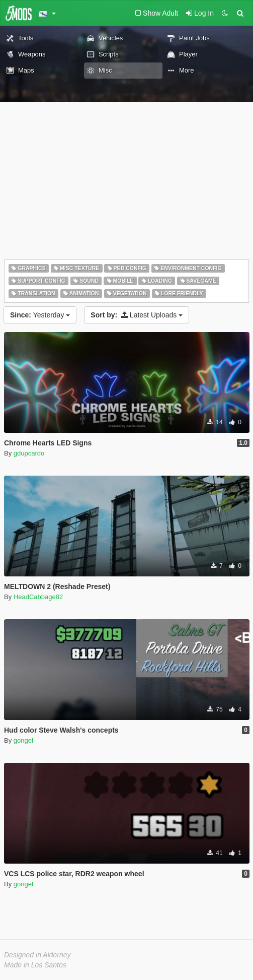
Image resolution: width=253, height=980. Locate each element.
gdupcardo (29, 453)
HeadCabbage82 (38, 597)
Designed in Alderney (37, 955)
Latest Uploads (137, 315)
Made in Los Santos (35, 965)
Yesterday (40, 315)
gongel (23, 740)
